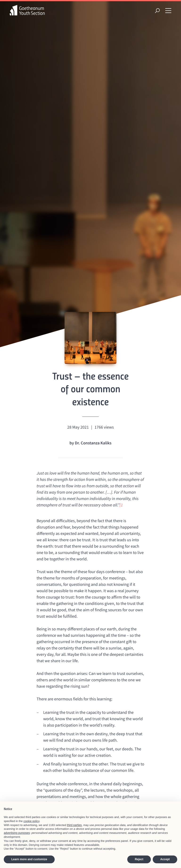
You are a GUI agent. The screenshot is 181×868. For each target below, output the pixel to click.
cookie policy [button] (31, 821)
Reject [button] (139, 859)
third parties (74, 825)
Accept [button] (165, 859)
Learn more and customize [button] (29, 859)
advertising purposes (17, 833)
